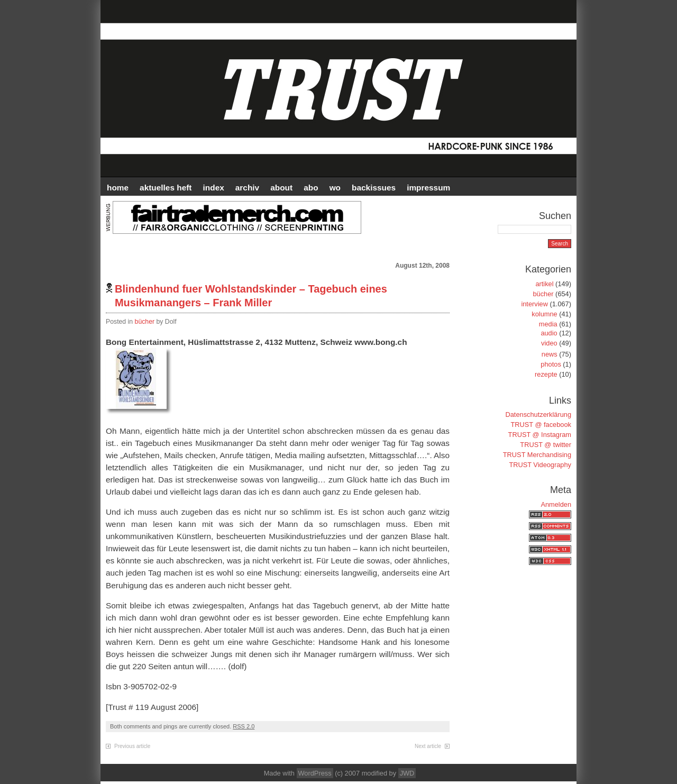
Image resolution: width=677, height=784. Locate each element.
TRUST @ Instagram (540, 435)
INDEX (214, 188)
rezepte (546, 374)
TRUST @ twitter (546, 445)
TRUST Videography (540, 465)
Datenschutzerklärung (538, 414)
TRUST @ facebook (541, 425)
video (549, 343)
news (550, 354)
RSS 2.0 (244, 726)
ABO (311, 188)
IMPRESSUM (428, 188)
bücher (145, 322)
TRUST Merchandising (537, 455)
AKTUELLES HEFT (166, 188)
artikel (544, 284)
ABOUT (281, 188)
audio (549, 333)
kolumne (544, 314)
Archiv (247, 188)
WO (335, 188)
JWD (407, 773)
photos (551, 364)
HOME (118, 188)
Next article (428, 746)
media (548, 324)
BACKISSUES (374, 188)
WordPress (315, 773)
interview (534, 304)
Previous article (132, 746)
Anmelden (556, 504)
